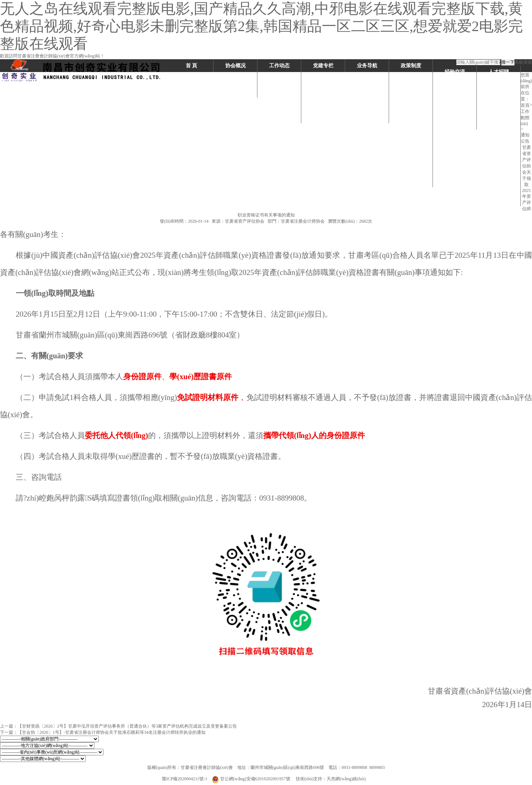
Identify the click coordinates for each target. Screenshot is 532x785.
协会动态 (279, 91)
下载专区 (499, 85)
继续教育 (367, 104)
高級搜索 (523, 62)
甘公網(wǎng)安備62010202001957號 (252, 779)
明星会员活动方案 (455, 85)
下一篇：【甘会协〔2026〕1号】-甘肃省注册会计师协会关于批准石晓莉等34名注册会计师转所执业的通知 (103, 732)
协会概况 (235, 66)
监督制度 (411, 117)
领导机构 (235, 91)
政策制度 (411, 66)
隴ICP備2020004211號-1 (185, 779)
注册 (499, 110)
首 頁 (192, 66)
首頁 (525, 105)
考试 (367, 78)
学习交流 (455, 123)
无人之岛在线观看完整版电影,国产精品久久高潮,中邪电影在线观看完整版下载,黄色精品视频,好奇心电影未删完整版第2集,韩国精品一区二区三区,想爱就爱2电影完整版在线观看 (261, 26)
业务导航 (367, 66)
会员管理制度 (411, 91)
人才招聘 (499, 72)
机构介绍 (235, 78)
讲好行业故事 (455, 110)
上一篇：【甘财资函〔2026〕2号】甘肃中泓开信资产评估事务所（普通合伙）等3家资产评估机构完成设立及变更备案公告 (118, 726)
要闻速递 (279, 104)
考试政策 (411, 78)
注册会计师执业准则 (411, 149)
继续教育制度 (411, 104)
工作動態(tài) (525, 118)
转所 (499, 123)
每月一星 (455, 97)
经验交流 (455, 72)
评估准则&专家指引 (411, 174)
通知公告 (279, 117)
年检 (499, 136)
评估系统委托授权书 (499, 193)
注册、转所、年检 (367, 91)
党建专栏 (323, 66)
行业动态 (279, 78)
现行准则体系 (411, 130)
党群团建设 (499, 174)
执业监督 (367, 117)
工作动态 (279, 66)
